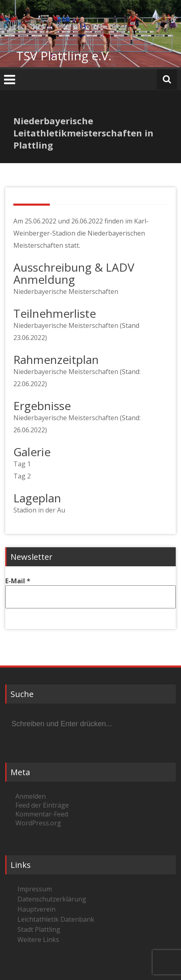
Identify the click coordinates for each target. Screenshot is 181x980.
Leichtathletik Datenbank (56, 919)
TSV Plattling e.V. (64, 56)
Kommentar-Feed (42, 814)
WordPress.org (38, 823)
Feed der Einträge (42, 805)
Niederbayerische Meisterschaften (66, 291)
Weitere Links (38, 940)
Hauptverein (36, 909)
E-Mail (18, 581)
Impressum (35, 889)
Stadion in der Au (39, 510)
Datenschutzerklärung (52, 899)
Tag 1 (22, 464)
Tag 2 (22, 476)
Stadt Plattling (39, 929)
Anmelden (31, 796)
